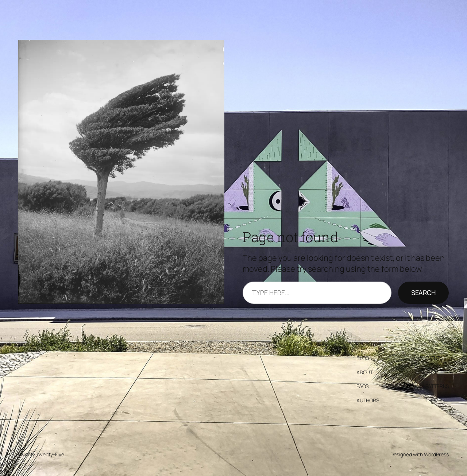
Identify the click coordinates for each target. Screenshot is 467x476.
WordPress (436, 454)
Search (423, 293)
